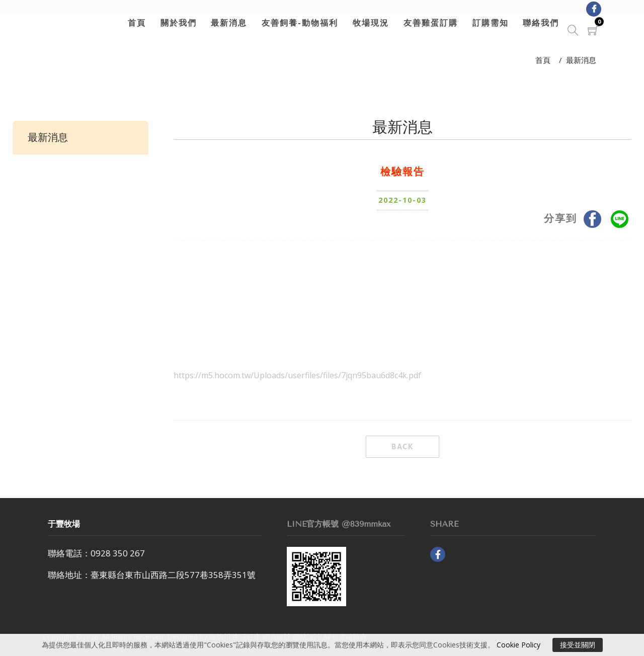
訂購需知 (488, 23)
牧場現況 (368, 23)
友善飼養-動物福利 (297, 23)
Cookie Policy (518, 645)
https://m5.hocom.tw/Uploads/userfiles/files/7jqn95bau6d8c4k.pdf (297, 375)
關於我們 (176, 23)
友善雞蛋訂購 (428, 23)
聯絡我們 (538, 23)
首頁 (134, 23)
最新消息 (226, 23)
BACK (403, 447)
